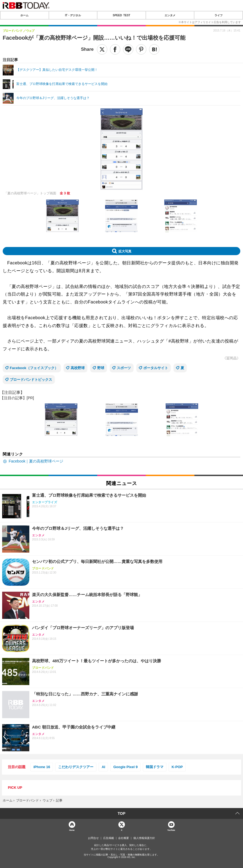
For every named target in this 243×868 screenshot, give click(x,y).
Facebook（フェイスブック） (34, 368)
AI (103, 767)
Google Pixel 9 (125, 767)
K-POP (177, 767)
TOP (121, 813)
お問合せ (93, 838)
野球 (101, 368)
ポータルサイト (156, 368)
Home (72, 830)
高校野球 (78, 368)
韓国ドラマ (155, 767)
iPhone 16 (42, 767)
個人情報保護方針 (144, 838)
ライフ (219, 15)
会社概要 (124, 838)
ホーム (24, 15)
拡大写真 (125, 251)
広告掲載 (109, 838)
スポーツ (124, 368)
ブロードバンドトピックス (31, 380)
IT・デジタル (73, 15)
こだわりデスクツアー (76, 767)
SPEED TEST (121, 15)
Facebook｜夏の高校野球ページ (36, 461)
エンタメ (170, 15)
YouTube (171, 830)
